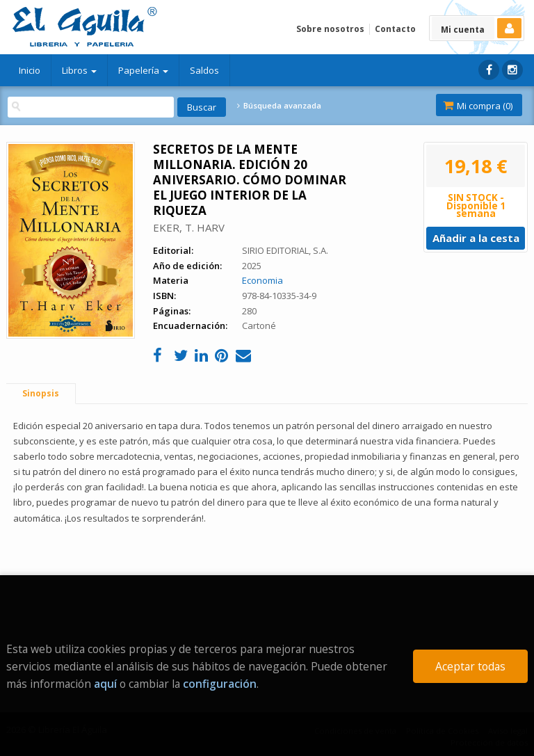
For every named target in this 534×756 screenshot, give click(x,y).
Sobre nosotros (330, 29)
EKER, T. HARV (189, 227)
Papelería (143, 70)
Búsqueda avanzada (279, 106)
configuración (220, 684)
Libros (79, 70)
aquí (105, 684)
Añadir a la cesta (476, 238)
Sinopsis (41, 393)
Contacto (395, 29)
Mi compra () (478, 106)
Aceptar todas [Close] (470, 666)
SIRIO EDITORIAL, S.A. (285, 250)
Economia (262, 280)
